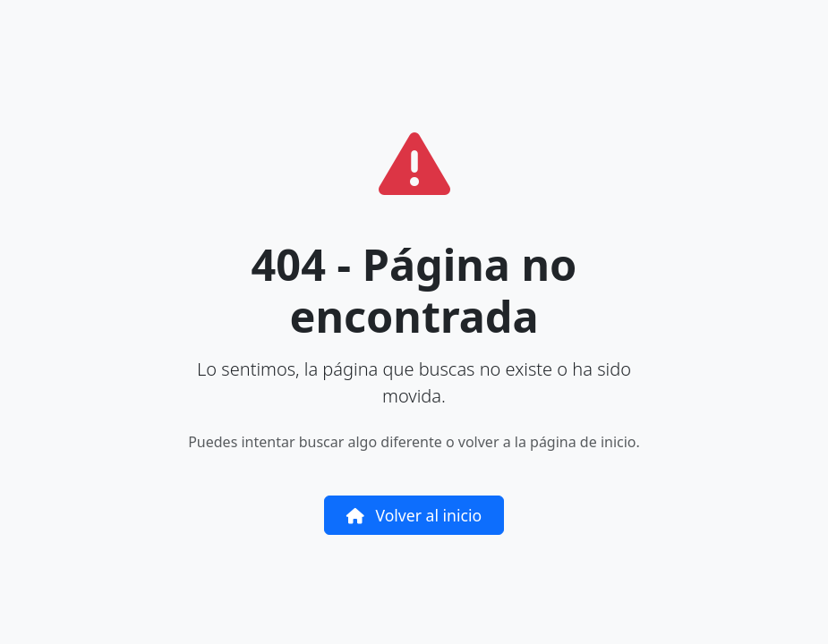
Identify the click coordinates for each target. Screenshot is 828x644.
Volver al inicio (414, 515)
